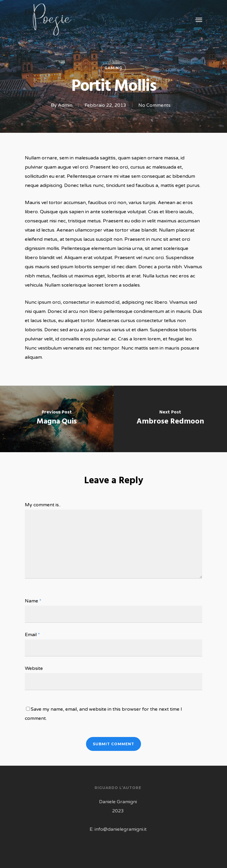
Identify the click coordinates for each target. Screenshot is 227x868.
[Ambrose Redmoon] (170, 419)
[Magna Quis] (57, 419)
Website (34, 668)
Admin (65, 105)
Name (33, 601)
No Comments (154, 105)
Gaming (113, 68)
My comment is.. (43, 505)
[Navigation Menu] (199, 20)
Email (32, 635)
